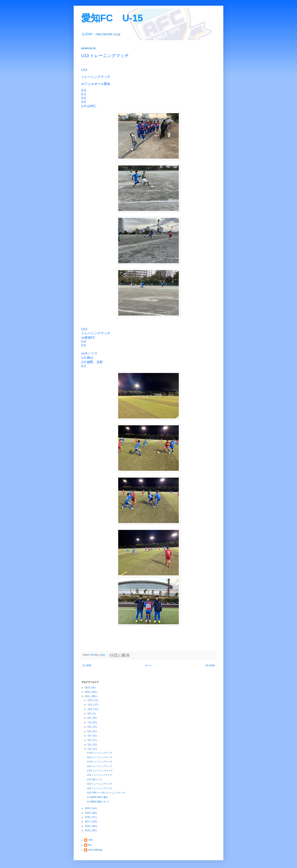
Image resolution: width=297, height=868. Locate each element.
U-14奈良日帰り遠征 (97, 797)
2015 (88, 830)
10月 (90, 709)
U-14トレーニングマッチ (100, 753)
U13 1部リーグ (95, 779)
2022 (88, 692)
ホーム (148, 665)
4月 (90, 736)
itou (90, 845)
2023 (88, 688)
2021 (88, 696)
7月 (90, 722)
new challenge (95, 850)
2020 (88, 808)
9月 (90, 714)
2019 (88, 813)
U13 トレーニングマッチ (100, 757)
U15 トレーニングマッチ (100, 788)
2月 (90, 745)
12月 (90, 700)
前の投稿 (210, 665)
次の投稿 (87, 665)
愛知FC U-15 (112, 18)
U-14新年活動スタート (98, 802)
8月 (90, 718)
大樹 (90, 840)
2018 (88, 817)
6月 (90, 727)
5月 (90, 731)
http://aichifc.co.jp (108, 34)
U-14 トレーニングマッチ (100, 771)
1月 (90, 749)
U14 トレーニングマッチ (100, 784)
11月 (90, 705)
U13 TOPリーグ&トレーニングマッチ (106, 793)
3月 (90, 740)
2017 (88, 822)
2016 (88, 826)
